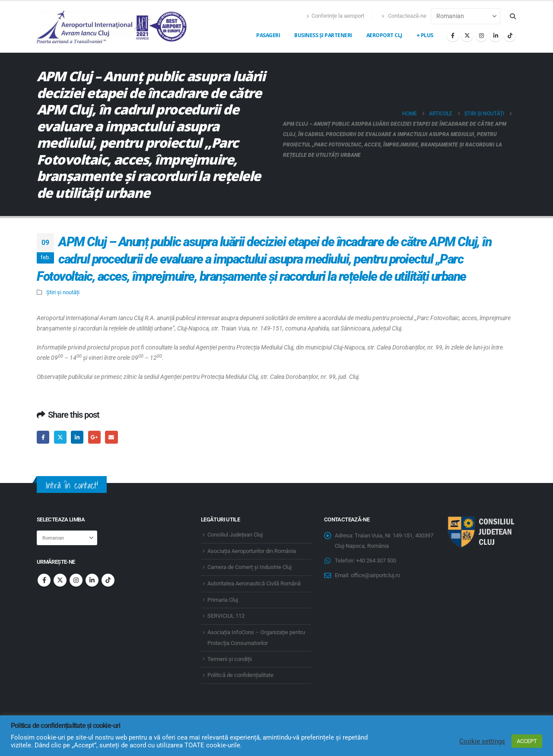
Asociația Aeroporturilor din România (252, 551)
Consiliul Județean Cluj (235, 535)
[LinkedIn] (496, 35)
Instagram (76, 580)
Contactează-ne (404, 16)
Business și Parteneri (323, 35)
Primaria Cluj (223, 600)
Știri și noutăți (63, 292)
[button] (513, 16)
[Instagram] (481, 35)
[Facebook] (453, 35)
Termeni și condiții (230, 659)
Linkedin (92, 580)
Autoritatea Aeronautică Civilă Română (254, 583)
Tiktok (108, 580)
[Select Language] (466, 16)
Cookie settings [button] (482, 741)
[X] (467, 35)
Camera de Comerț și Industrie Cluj (249, 567)
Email (111, 437)
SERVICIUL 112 (226, 616)
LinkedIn (77, 437)
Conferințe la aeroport (335, 16)
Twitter (60, 437)
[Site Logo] (112, 27)
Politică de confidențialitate (240, 675)
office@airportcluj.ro (375, 575)
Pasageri (268, 35)
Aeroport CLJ (384, 35)
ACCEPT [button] (527, 741)
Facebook (43, 437)
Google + (94, 437)
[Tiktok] (510, 35)
